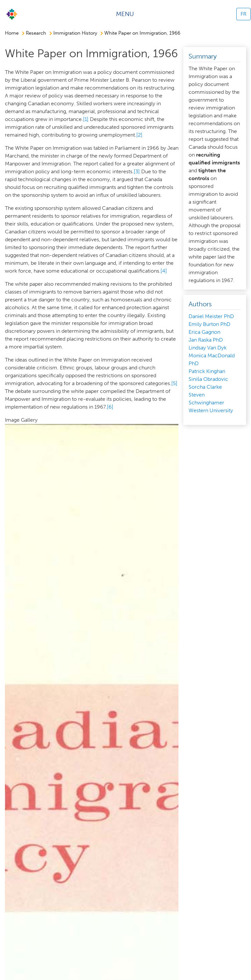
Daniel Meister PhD (211, 316)
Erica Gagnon (204, 332)
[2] (139, 135)
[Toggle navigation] (127, 14)
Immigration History (75, 33)
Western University (211, 410)
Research (36, 33)
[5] (174, 383)
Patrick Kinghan (207, 371)
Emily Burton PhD (209, 324)
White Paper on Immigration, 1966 (142, 33)
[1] (86, 119)
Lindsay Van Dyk (208, 348)
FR (243, 14)
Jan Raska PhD (206, 340)
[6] (110, 407)
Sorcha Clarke (205, 387)
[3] (137, 171)
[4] (164, 271)
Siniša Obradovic (208, 379)
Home (12, 33)
